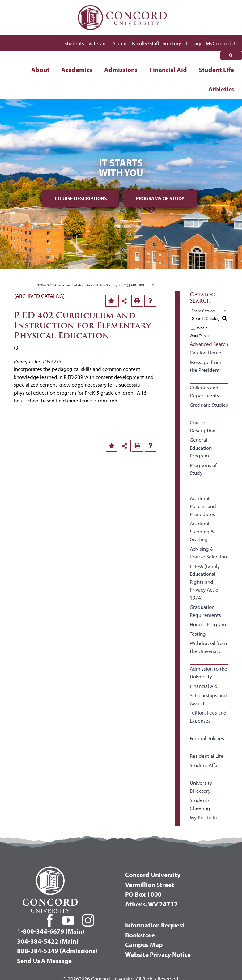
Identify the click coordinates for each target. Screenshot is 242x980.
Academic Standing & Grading (202, 531)
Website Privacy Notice (158, 954)
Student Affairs (206, 765)
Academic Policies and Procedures (203, 506)
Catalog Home (206, 352)
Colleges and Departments (204, 391)
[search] (112, 56)
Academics (77, 70)
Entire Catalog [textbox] (203, 311)
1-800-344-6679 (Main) (51, 931)
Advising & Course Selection (208, 553)
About (40, 70)
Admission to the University (208, 673)
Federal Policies (207, 738)
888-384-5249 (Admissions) (57, 951)
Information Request (155, 925)
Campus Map (144, 944)
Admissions (121, 70)
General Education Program (201, 448)
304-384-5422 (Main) (48, 941)
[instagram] (88, 920)
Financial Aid (168, 70)
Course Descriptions (81, 198)
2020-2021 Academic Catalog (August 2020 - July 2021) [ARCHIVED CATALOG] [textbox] (95, 285)
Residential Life (207, 756)
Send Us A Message (44, 961)
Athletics (221, 89)
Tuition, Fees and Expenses (208, 717)
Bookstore (140, 935)
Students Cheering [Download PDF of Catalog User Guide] (200, 804)
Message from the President (206, 366)
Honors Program (208, 624)
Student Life (216, 70)
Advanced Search (209, 344)
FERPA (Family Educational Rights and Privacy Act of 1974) (205, 582)
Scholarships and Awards (208, 699)
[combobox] (95, 285)
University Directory (201, 787)
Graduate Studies (209, 405)
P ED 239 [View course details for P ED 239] (52, 361)
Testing (198, 634)
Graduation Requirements (205, 611)
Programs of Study (160, 198)
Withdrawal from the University (208, 647)
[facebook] (50, 920)
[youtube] (68, 920)
